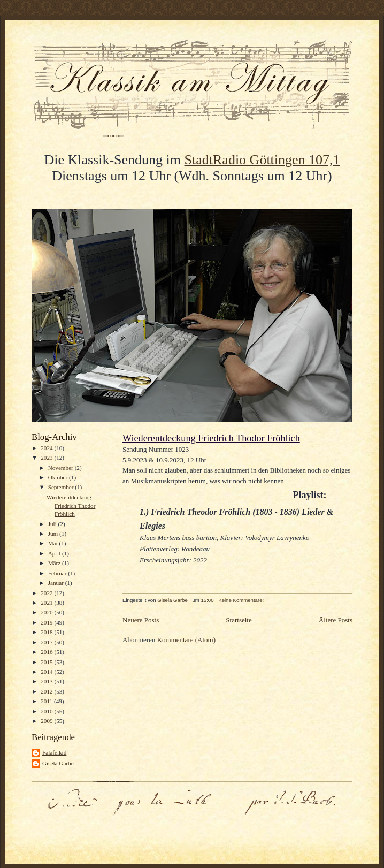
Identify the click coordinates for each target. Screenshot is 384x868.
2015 (47, 662)
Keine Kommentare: (242, 600)
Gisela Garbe (58, 763)
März (55, 563)
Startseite (239, 620)
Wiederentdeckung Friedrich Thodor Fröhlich (71, 505)
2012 (47, 691)
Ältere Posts (336, 620)
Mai (54, 543)
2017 (47, 642)
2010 (47, 711)
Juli (53, 524)
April (55, 553)
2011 (47, 701)
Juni (54, 534)
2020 (47, 612)
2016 (47, 652)
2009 (47, 721)
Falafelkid (54, 752)
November (62, 468)
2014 (47, 672)
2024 (47, 448)
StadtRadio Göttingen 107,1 (262, 160)
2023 (47, 458)
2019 (47, 622)
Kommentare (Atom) (186, 640)
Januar (57, 583)
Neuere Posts (141, 620)
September (62, 487)
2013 (47, 681)
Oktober (59, 477)
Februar (58, 573)
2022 (47, 593)
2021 (47, 603)
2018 (47, 632)
